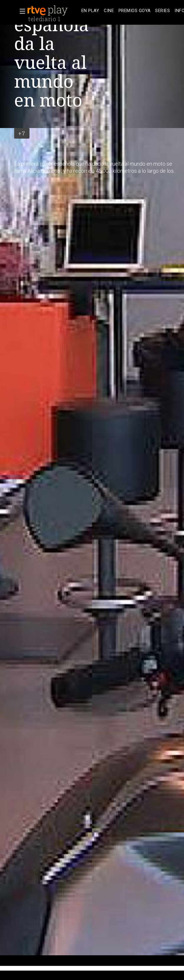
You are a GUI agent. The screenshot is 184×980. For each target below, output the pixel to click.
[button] (21, 11)
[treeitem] (90, 11)
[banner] (53, 11)
